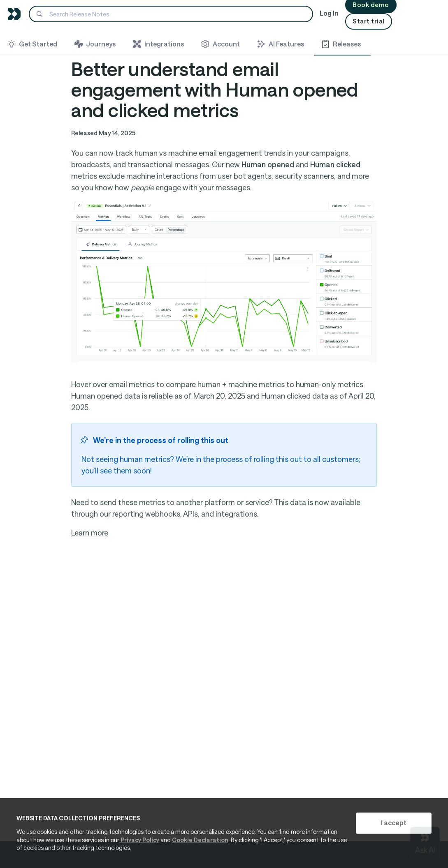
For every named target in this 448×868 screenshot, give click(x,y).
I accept (394, 823)
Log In (329, 13)
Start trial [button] (369, 21)
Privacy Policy (139, 840)
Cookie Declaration (200, 840)
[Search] (171, 14)
